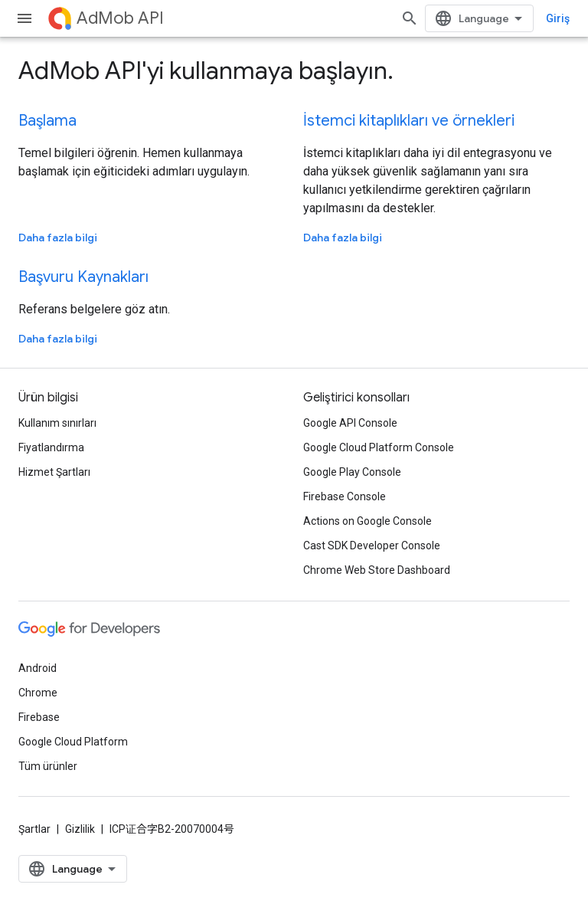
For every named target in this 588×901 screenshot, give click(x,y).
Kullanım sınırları (57, 423)
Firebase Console (345, 496)
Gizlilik (80, 829)
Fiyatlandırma (51, 447)
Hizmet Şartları (54, 472)
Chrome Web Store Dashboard (377, 570)
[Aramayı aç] (410, 18)
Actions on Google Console (367, 521)
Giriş (558, 18)
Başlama (47, 121)
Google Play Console (352, 472)
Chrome (38, 693)
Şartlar (34, 829)
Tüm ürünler (48, 766)
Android (38, 668)
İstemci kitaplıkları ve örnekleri (409, 121)
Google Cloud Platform (73, 742)
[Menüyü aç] (24, 18)
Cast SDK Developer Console (372, 546)
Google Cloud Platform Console (379, 447)
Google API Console (350, 423)
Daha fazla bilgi (58, 238)
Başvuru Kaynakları (83, 277)
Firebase (39, 717)
